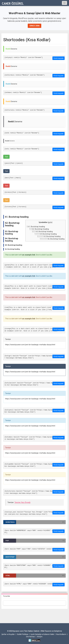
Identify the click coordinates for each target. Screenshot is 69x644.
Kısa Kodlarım (61, 634)
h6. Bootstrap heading (52, 239)
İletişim (40, 637)
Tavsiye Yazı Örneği (22, 502)
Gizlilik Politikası (23, 634)
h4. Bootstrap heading (46, 234)
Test (6, 157)
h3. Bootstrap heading (42, 231)
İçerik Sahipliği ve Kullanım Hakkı (42, 634)
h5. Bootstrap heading (49, 236)
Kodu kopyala (59, 58)
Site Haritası (30, 637)
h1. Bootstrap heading (36, 227)
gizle (50, 222)
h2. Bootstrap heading (39, 229)
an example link (29, 255)
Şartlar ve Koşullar (8, 634)
